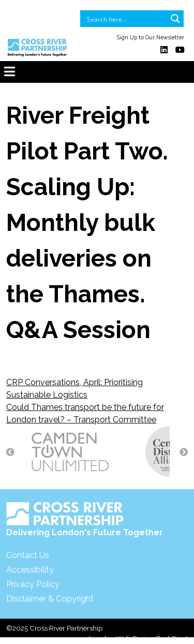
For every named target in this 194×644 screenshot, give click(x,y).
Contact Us (28, 555)
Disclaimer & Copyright (50, 599)
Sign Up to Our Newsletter (151, 37)
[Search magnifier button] (175, 19)
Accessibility (30, 570)
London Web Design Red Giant (138, 638)
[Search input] (125, 19)
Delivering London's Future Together (85, 519)
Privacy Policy (33, 584)
